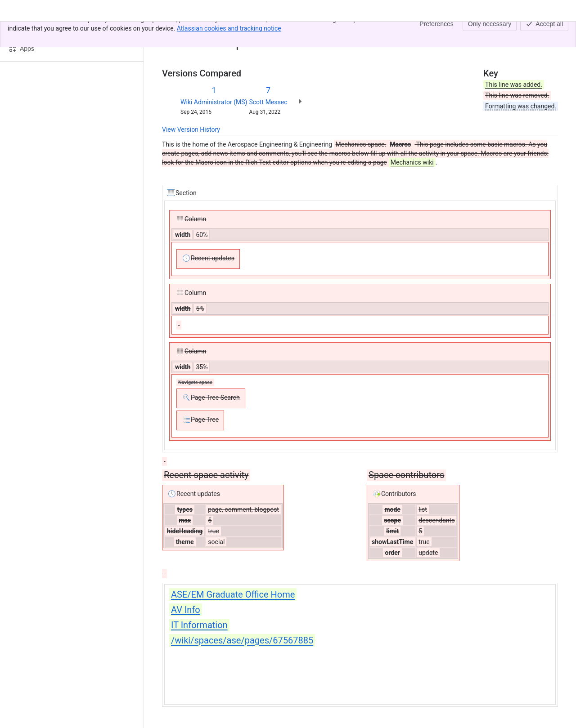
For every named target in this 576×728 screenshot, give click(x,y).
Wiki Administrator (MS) (214, 102)
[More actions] (549, 33)
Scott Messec (268, 102)
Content (173, 31)
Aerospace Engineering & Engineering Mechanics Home (269, 31)
